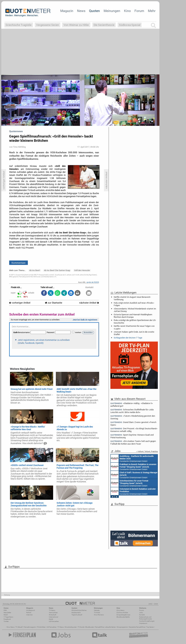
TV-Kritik (97, 613)
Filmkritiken (41, 627)
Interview (29, 615)
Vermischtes (53, 613)
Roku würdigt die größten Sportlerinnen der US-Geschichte (135, 321)
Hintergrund (31, 610)
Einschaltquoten (71, 627)
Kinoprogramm (122, 627)
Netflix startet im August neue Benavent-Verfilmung (132, 298)
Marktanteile (76, 613)
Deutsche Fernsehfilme (137, 627)
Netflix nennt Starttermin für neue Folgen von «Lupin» (134, 327)
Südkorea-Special (130, 25)
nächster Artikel (89, 303)
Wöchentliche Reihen (79, 610)
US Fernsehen (52, 627)
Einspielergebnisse (123, 615)
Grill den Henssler (82, 270)
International (54, 617)
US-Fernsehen (54, 621)
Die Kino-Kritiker (122, 613)
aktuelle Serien (111, 627)
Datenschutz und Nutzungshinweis (146, 618)
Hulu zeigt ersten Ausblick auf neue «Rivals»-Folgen (134, 304)
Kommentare (19, 263)
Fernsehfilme (100, 627)
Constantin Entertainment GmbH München (132, 458)
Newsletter (7, 613)
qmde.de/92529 (93, 282)
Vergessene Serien (48, 25)
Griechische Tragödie (19, 25)
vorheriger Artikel (20, 303)
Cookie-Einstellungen (147, 621)
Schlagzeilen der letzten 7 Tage (128, 338)
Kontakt (142, 615)
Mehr (152, 11)
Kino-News (120, 610)
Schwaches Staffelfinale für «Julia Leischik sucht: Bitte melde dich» (132, 411)
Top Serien (150, 627)
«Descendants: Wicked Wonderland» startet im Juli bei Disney (135, 310)
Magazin (67, 11)
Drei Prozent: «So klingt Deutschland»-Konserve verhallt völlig (134, 430)
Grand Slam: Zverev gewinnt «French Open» (133, 423)
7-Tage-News (8, 617)
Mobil (6, 615)
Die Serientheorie (104, 25)
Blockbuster (90, 627)
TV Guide (81, 627)
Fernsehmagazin (30, 627)
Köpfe (51, 619)
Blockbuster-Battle (123, 617)
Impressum (143, 623)
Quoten (94, 11)
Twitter (6, 621)
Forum (139, 11)
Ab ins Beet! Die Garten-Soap (57, 270)
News (81, 11)
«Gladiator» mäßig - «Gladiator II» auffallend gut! (132, 404)
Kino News (11, 627)
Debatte (97, 610)
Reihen (29, 613)
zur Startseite (54, 303)
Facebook (7, 619)
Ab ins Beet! (35, 270)
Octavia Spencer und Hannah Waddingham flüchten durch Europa (133, 316)
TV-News (52, 610)
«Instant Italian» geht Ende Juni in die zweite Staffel (134, 333)
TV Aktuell (19, 627)
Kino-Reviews (99, 615)
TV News (61, 627)
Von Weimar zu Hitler (76, 25)
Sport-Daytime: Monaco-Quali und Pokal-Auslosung (132, 436)
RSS (5, 610)
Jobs (141, 613)
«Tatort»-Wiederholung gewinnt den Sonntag (133, 417)
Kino (127, 11)
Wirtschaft (53, 615)
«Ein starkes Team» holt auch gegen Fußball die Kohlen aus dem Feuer (133, 442)
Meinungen (112, 11)
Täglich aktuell (77, 615)
